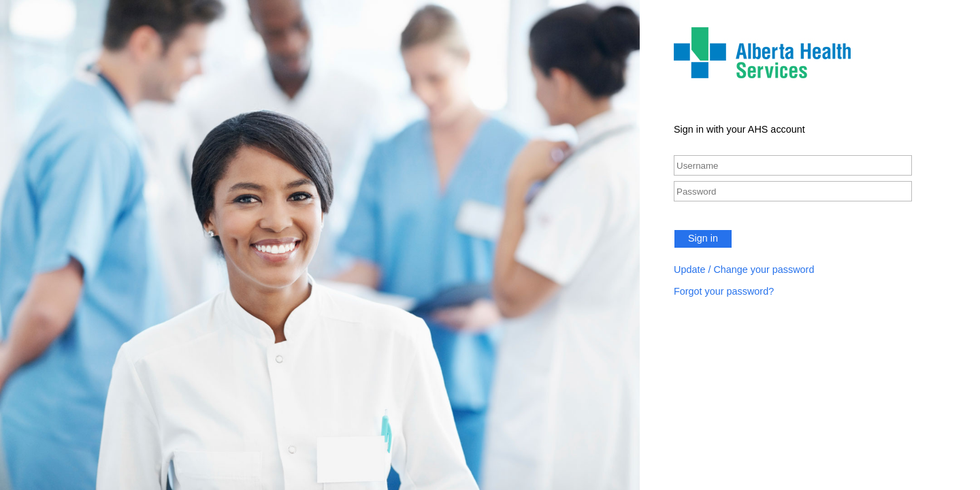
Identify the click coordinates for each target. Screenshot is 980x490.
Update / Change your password (744, 269)
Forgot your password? (724, 291)
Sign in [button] (703, 238)
